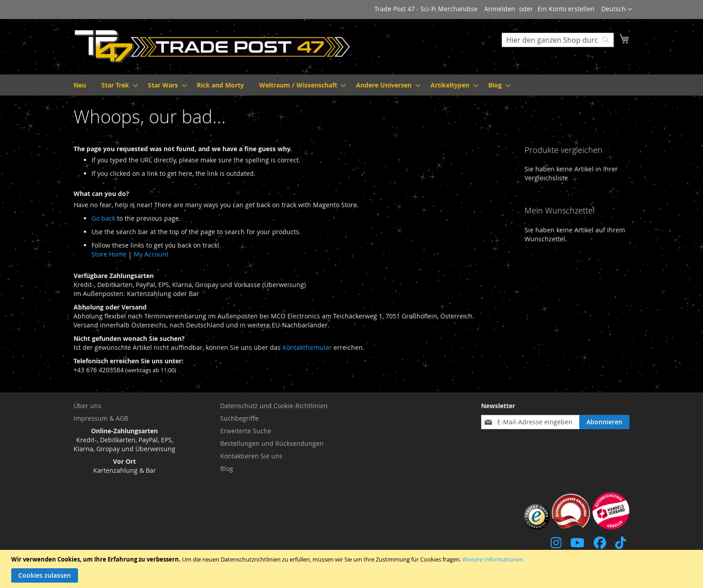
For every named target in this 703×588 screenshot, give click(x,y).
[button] (617, 9)
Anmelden (500, 9)
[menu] (351, 85)
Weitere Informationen (493, 559)
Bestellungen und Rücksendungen (272, 443)
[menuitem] (80, 85)
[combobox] (558, 40)
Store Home (109, 254)
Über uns (87, 406)
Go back (103, 218)
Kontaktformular (307, 347)
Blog (227, 468)
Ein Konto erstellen (566, 9)
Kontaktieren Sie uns (251, 456)
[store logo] (213, 46)
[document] (353, 569)
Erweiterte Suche (246, 431)
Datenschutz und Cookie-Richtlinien (274, 406)
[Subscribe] (604, 422)
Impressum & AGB (101, 418)
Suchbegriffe (239, 418)
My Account (151, 254)
